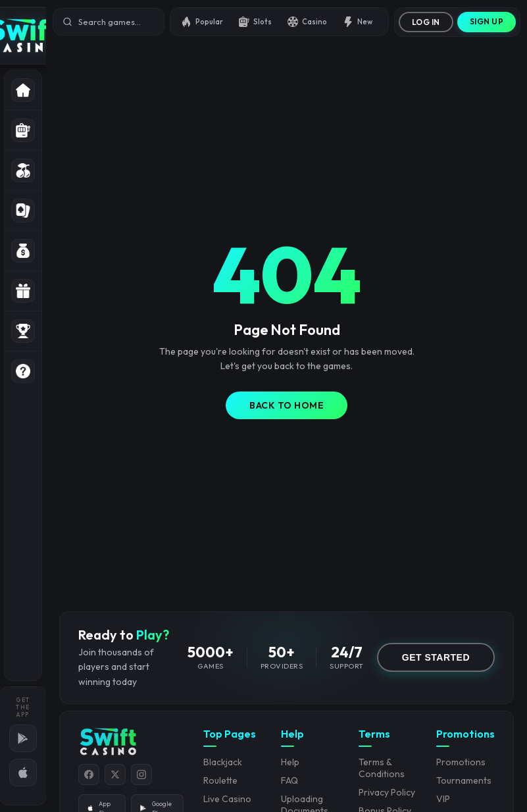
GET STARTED (436, 657)
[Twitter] (115, 774)
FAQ (289, 780)
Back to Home (287, 405)
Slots (255, 22)
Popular (202, 22)
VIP (443, 799)
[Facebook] (89, 774)
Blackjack (223, 762)
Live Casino (227, 799)
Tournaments (464, 780)
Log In (426, 22)
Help (290, 762)
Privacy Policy (387, 792)
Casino (307, 22)
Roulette (220, 780)
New (358, 22)
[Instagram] (141, 774)
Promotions (461, 762)
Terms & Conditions (382, 768)
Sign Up (487, 21)
